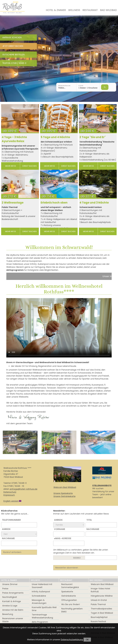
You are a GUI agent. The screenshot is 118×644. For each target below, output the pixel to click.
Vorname (60, 529)
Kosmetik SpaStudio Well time (44, 609)
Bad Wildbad (108, 10)
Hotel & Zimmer (56, 10)
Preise (5, 589)
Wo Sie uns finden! (71, 604)
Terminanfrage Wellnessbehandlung (42, 616)
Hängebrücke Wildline (102, 596)
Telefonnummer (11, 520)
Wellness (74, 10)
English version (12, 501)
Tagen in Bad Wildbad (102, 613)
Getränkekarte (69, 596)
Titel (89, 520)
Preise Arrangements (13, 593)
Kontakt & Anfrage (12, 601)
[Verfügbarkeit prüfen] (105, 87)
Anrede (6, 529)
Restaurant (90, 10)
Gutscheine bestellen (13, 55)
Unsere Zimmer (10, 584)
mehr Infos (10, 166)
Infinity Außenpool (41, 592)
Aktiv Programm (40, 622)
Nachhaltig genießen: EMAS (72, 610)
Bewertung (8, 614)
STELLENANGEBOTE (102, 485)
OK (87, 640)
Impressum (9, 495)
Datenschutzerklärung (72, 640)
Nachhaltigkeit (10, 597)
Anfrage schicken (12, 38)
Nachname (8, 538)
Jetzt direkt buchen (13, 46)
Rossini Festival (98, 621)
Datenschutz (10, 492)
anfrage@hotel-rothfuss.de (23, 489)
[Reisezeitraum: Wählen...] (66, 87)
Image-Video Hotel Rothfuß (100, 590)
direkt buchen (29, 166)
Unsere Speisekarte (63, 493)
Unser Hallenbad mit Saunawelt (42, 586)
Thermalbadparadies (101, 609)
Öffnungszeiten (69, 600)
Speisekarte (67, 592)
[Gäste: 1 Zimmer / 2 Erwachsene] (88, 87)
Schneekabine (39, 596)
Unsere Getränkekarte (64, 496)
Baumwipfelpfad (99, 617)
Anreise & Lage (10, 606)
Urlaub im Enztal (99, 600)
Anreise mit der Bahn (13, 610)
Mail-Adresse (63, 538)
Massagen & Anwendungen (39, 602)
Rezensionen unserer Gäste (13, 620)
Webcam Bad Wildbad (65, 487)
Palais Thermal (98, 604)
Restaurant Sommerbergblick (70, 586)
